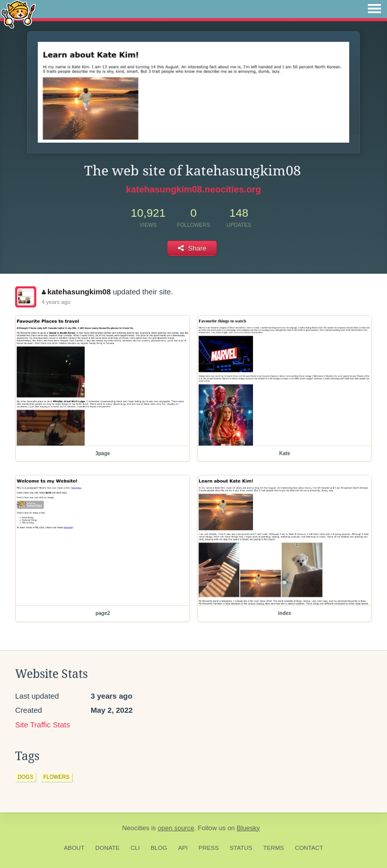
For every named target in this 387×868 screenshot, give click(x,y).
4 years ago (56, 302)
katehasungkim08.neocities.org (193, 190)
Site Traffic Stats (43, 725)
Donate (107, 848)
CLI (135, 848)
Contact (309, 848)
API (183, 848)
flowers (56, 777)
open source (176, 828)
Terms (273, 848)
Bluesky (248, 828)
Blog (159, 848)
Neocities (136, 828)
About (74, 848)
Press (209, 848)
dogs (25, 777)
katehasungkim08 (76, 292)
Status (241, 848)
